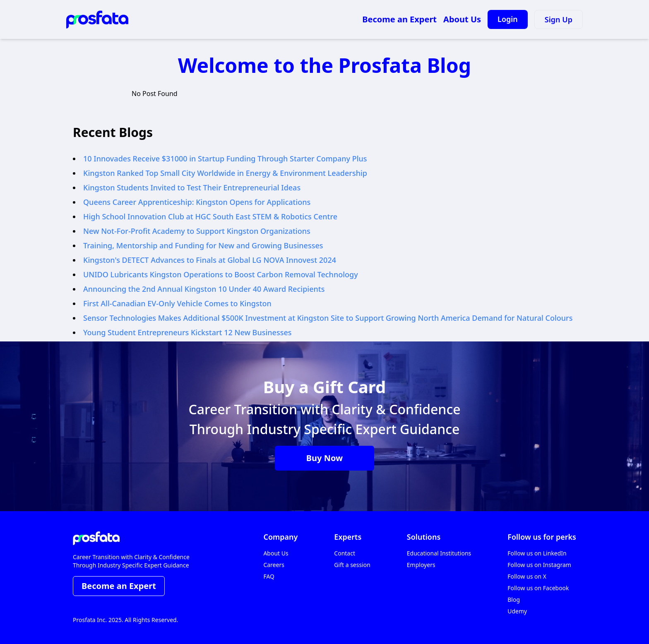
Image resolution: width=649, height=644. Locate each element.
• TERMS (216, 620)
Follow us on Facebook (538, 588)
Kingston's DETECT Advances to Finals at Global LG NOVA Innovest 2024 (210, 260)
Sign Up (559, 19)
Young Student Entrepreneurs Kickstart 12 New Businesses (187, 332)
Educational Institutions (439, 553)
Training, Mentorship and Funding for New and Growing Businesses (203, 245)
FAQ (269, 576)
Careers (274, 565)
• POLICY (191, 620)
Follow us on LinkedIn (537, 553)
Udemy (517, 611)
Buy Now (324, 458)
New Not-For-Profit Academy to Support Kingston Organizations (197, 231)
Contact (345, 553)
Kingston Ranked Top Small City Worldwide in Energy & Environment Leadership (225, 173)
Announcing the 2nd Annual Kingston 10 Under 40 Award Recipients (204, 289)
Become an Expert (399, 19)
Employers (421, 565)
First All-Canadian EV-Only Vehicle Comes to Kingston (177, 303)
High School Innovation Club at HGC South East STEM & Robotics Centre (210, 216)
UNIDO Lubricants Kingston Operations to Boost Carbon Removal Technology (221, 274)
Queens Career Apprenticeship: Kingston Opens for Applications (197, 202)
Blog (514, 600)
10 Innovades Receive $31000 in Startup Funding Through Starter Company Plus (225, 159)
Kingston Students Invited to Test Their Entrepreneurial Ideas (192, 187)
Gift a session (352, 565)
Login (508, 19)
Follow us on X (527, 576)
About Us (462, 19)
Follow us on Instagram (539, 565)
